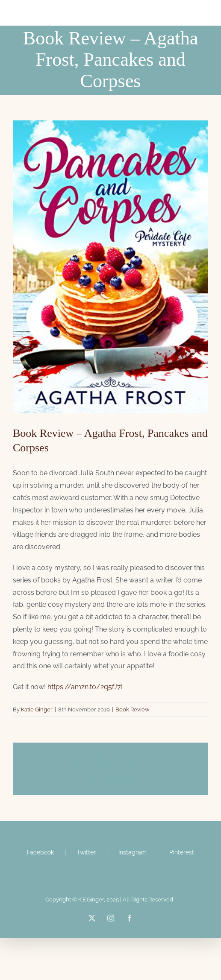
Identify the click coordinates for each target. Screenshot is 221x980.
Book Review (133, 709)
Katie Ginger (37, 709)
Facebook (40, 852)
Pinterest (182, 852)
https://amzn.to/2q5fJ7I (85, 687)
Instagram (133, 852)
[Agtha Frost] (110, 267)
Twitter (86, 852)
